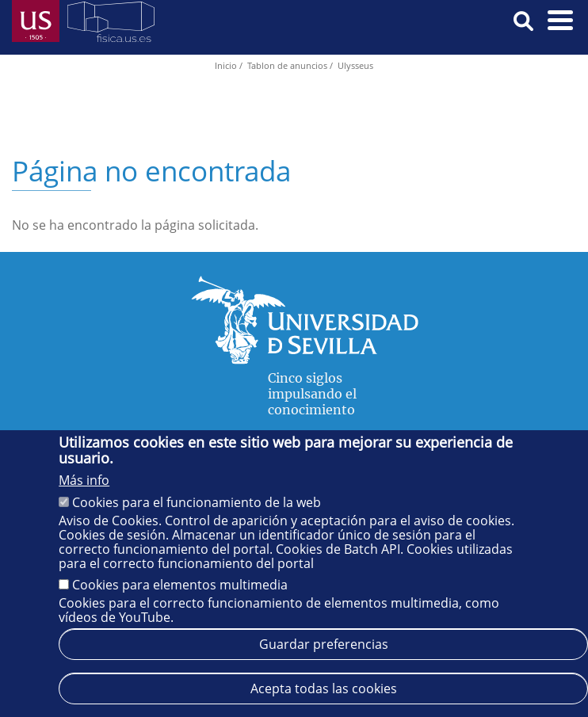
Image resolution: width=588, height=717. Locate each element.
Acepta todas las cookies (324, 688)
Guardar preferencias (324, 644)
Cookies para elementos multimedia (180, 585)
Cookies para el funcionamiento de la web (197, 502)
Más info (84, 480)
